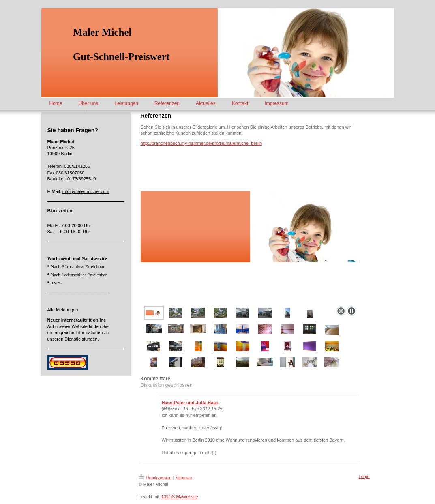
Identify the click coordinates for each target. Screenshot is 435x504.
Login (364, 476)
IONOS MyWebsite (179, 497)
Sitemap (184, 478)
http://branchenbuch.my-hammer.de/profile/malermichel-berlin (201, 143)
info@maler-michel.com (86, 191)
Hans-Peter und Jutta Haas (190, 403)
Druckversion (155, 478)
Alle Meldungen (63, 310)
